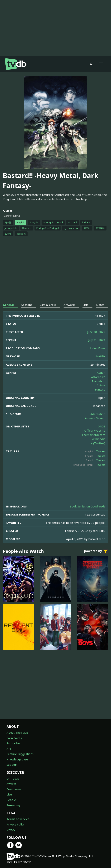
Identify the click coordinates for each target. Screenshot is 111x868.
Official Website (95, 430)
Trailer (101, 451)
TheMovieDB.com (93, 435)
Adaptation (98, 414)
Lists (10, 794)
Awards (12, 784)
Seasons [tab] (27, 305)
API (9, 749)
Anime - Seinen (95, 418)
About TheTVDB (17, 733)
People (11, 800)
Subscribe (13, 743)
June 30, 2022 (96, 332)
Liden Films (98, 348)
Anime (101, 385)
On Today (13, 778)
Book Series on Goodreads (87, 506)
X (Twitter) (98, 443)
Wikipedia (99, 439)
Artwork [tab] (69, 305)
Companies (14, 789)
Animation (98, 381)
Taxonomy (13, 805)
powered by (96, 551)
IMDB (101, 426)
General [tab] (8, 305)
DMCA (11, 830)
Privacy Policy (16, 824)
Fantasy (100, 389)
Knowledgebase (17, 759)
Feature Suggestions (20, 754)
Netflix (101, 356)
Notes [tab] (100, 305)
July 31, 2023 (97, 340)
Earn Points (14, 738)
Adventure (98, 377)
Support (12, 765)
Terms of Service (18, 819)
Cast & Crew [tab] (48, 305)
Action (101, 373)
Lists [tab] (85, 305)
